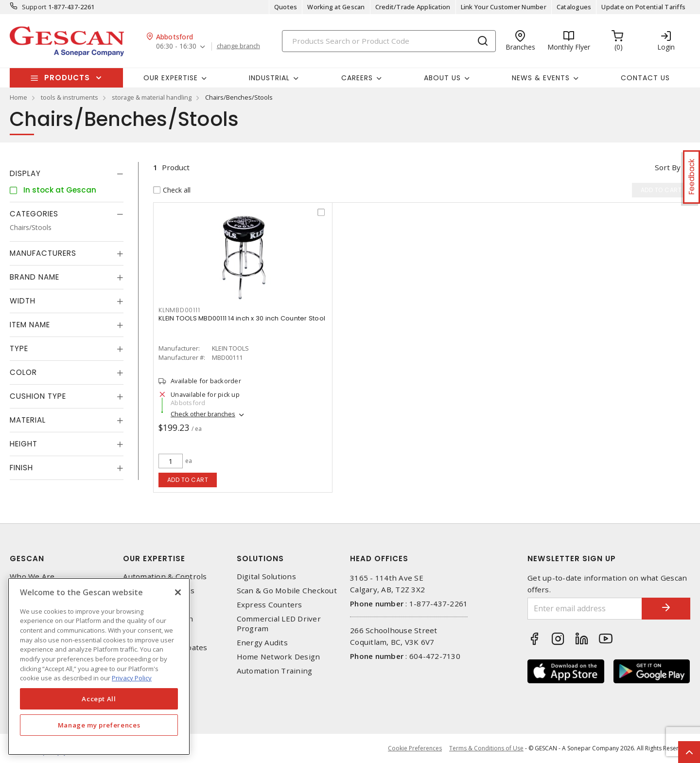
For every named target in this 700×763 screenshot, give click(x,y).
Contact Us (645, 78)
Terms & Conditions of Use (486, 748)
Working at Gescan (336, 7)
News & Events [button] (541, 78)
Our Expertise (154, 559)
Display (25, 173)
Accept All (99, 699)
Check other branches (203, 414)
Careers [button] (357, 78)
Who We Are (32, 577)
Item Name (30, 325)
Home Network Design (279, 657)
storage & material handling (152, 97)
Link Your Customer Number (504, 7)
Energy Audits (262, 643)
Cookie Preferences (415, 748)
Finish (21, 468)
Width (23, 301)
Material (28, 420)
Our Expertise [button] (171, 78)
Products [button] (67, 78)
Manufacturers (43, 253)
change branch (238, 46)
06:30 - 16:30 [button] (176, 46)
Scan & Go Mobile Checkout (287, 591)
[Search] (389, 41)
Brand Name (35, 277)
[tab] (67, 174)
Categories (34, 214)
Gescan (27, 559)
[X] (178, 592)
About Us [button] (442, 78)
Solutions (260, 559)
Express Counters (270, 605)
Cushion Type (38, 396)
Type (19, 348)
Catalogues (574, 7)
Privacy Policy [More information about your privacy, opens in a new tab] (132, 678)
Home (18, 97)
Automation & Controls (165, 577)
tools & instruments (70, 97)
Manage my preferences (99, 725)
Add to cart (188, 480)
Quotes (286, 7)
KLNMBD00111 (179, 310)
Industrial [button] (269, 78)
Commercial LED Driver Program (279, 623)
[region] (99, 666)
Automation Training (275, 671)
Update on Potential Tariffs (643, 7)
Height (24, 444)
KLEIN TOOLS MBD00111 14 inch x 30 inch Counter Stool (242, 318)
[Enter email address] (585, 609)
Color (23, 372)
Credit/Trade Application (413, 7)
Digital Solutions (266, 577)
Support (34, 7)
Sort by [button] (668, 167)
